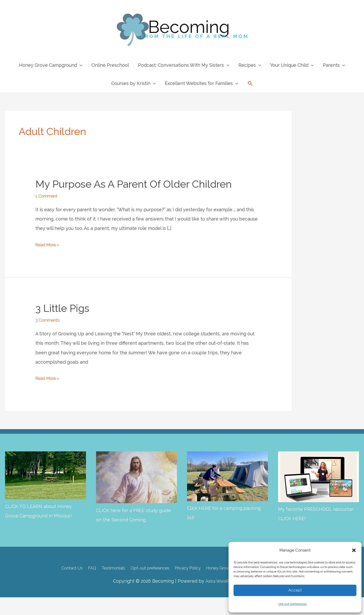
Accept (295, 590)
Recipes (247, 65)
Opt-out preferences (293, 604)
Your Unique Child (289, 65)
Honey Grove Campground (48, 65)
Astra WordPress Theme (228, 581)
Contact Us (56, 568)
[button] (354, 550)
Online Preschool (110, 65)
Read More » (49, 245)
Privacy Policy (188, 568)
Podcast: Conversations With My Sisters (181, 65)
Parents (331, 65)
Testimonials (103, 568)
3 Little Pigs (62, 308)
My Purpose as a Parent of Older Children (134, 184)
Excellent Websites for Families (199, 83)
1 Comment (48, 196)
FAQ (79, 568)
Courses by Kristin (131, 83)
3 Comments (49, 320)
